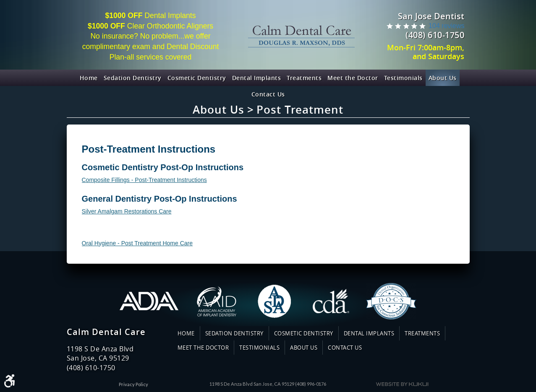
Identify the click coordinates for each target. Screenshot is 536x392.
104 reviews (446, 26)
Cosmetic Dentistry (197, 78)
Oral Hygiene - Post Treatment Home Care (137, 243)
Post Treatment (300, 110)
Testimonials (403, 78)
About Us (443, 78)
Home (89, 78)
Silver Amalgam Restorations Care (127, 211)
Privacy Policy (133, 384)
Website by (402, 384)
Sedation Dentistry (133, 78)
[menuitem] (89, 78)
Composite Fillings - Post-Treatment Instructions (144, 180)
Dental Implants (257, 78)
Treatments (304, 78)
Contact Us (268, 94)
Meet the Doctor (353, 78)
